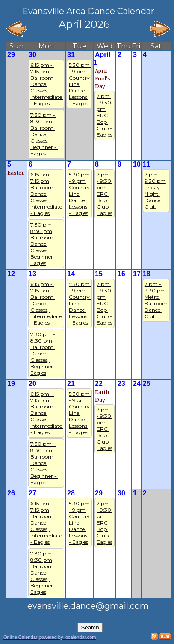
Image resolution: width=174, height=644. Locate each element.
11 (147, 164)
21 (71, 383)
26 (11, 493)
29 (11, 55)
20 (32, 383)
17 (137, 274)
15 (99, 274)
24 (137, 383)
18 (147, 274)
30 (32, 55)
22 (99, 383)
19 (11, 383)
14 (71, 274)
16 (121, 274)
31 (71, 55)
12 (11, 274)
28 (71, 493)
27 (32, 493)
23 (121, 383)
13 (32, 274)
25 (147, 383)
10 (137, 164)
